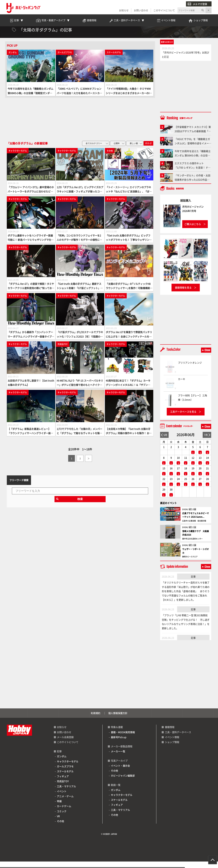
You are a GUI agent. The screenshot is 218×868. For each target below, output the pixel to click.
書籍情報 (170, 733)
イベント (62, 798)
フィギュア (63, 783)
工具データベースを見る (183, 418)
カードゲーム (64, 813)
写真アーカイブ (119, 767)
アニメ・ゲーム (65, 803)
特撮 (59, 808)
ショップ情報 (172, 749)
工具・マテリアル (66, 793)
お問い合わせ (141, 11)
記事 (193, 583)
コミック (62, 818)
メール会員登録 (65, 744)
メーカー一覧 (118, 758)
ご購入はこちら (193, 230)
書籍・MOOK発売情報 (123, 739)
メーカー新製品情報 (122, 753)
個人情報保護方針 (118, 719)
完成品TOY (63, 788)
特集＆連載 (117, 733)
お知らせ (123, 11)
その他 (60, 828)
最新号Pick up (119, 744)
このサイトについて (164, 11)
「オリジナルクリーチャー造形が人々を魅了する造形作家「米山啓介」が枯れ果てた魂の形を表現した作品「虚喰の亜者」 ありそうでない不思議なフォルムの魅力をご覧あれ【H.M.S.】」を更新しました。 (186, 598)
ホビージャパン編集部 (123, 782)
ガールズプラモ (65, 773)
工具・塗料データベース (178, 739)
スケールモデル (65, 778)
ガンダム (62, 763)
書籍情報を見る (183, 294)
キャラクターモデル (68, 768)
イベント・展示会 (120, 772)
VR (58, 823)
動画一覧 (116, 791)
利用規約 (96, 719)
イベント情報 (172, 744)
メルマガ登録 (197, 4)
